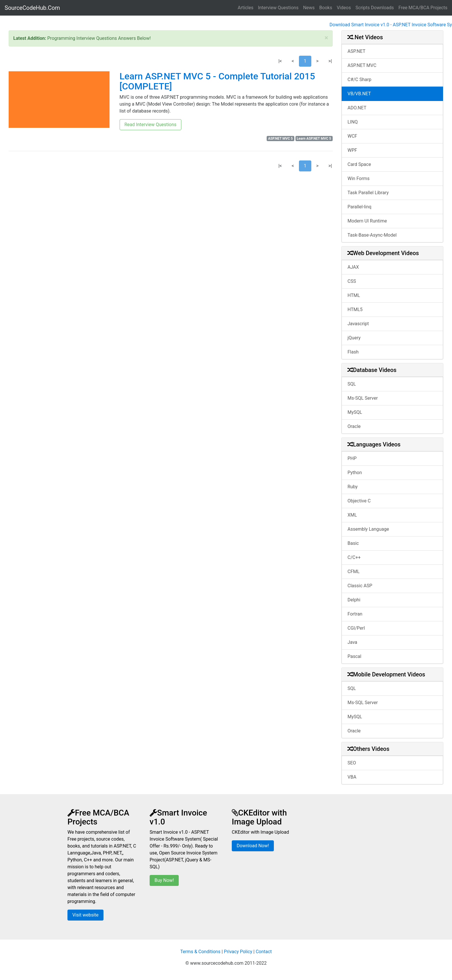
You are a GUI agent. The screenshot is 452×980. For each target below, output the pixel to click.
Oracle (354, 426)
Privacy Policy (238, 952)
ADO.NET (357, 108)
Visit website (85, 915)
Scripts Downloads (375, 8)
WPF (352, 150)
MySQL (355, 412)
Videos (344, 8)
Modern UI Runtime (367, 221)
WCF (352, 136)
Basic (353, 543)
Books (326, 8)
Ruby (353, 487)
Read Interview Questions (151, 125)
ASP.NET (357, 51)
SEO (352, 763)
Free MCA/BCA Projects (423, 8)
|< (280, 61)
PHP (352, 458)
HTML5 (355, 309)
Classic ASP (360, 586)
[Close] (326, 38)
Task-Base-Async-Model (372, 235)
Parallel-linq (360, 207)
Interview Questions (278, 8)
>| (330, 61)
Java (353, 642)
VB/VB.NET (359, 94)
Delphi (354, 600)
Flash (353, 352)
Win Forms (359, 178)
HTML (354, 295)
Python (355, 473)
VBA (352, 777)
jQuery (354, 338)
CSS (352, 281)
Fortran (355, 614)
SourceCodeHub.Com (32, 8)
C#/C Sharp (360, 80)
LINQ (353, 122)
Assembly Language (368, 529)
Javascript (358, 324)
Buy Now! (164, 880)
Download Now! (253, 846)
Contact (264, 952)
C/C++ (354, 557)
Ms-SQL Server (363, 398)
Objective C (359, 501)
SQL (352, 384)
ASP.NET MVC (362, 65)
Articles (246, 8)
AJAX (353, 267)
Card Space (359, 164)
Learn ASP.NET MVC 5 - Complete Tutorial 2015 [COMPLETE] (217, 81)
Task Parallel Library (368, 193)
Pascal (355, 656)
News (309, 8)
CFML (354, 572)
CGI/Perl (356, 628)
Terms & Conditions (200, 952)
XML (352, 515)
